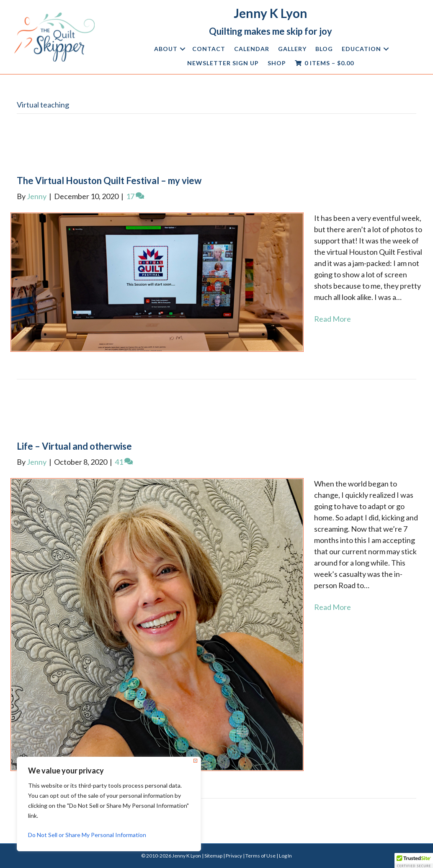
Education (361, 49)
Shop (277, 63)
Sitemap (213, 856)
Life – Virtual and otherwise (74, 446)
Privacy (234, 856)
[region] (109, 804)
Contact (209, 49)
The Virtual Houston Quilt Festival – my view (109, 181)
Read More (332, 319)
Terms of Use (260, 856)
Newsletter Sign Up (223, 63)
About (166, 49)
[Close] (195, 761)
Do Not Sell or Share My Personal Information (87, 835)
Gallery (292, 49)
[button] (183, 49)
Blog (324, 49)
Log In (285, 856)
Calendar (252, 49)
